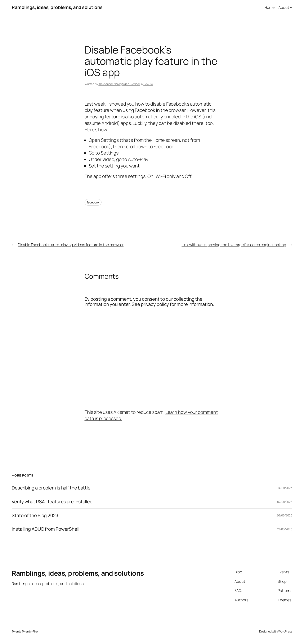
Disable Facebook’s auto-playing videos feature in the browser (71, 245)
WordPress (285, 631)
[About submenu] (291, 7)
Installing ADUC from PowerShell (46, 529)
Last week (95, 104)
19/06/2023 (285, 529)
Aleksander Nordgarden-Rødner (119, 84)
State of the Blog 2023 (35, 516)
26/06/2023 (284, 515)
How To (148, 84)
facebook (93, 202)
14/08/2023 (285, 488)
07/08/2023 (285, 502)
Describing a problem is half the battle (51, 488)
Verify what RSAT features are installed (52, 502)
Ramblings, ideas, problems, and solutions (57, 7)
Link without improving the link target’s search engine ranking (234, 245)
